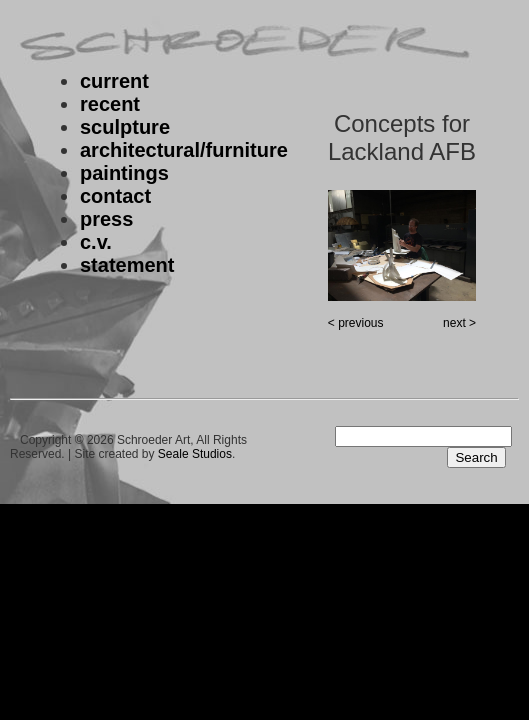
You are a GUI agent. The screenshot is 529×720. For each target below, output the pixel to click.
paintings (124, 173)
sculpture (125, 127)
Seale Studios (195, 454)
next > (459, 323)
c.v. (96, 242)
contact (115, 196)
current (114, 81)
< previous (356, 323)
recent (110, 104)
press (106, 219)
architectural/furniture (184, 150)
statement (127, 265)
